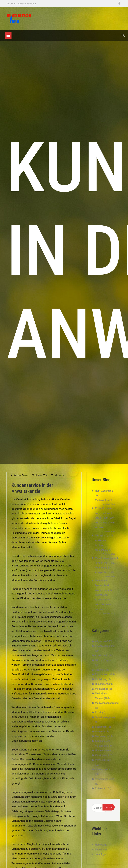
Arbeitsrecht (102, 659)
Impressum (101, 853)
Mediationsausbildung (107, 706)
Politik (98, 716)
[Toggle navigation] (8, 36)
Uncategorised (103, 754)
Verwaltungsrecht (104, 782)
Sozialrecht (101, 730)
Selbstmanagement (106, 720)
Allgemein (59, 475)
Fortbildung (101, 682)
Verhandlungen (103, 763)
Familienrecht (102, 678)
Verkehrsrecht (103, 773)
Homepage (101, 848)
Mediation (100, 692)
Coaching (100, 673)
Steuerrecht (101, 739)
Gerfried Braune (21, 475)
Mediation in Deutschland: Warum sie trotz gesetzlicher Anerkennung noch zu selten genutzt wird (104, 595)
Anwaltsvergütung (105, 649)
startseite (100, 735)
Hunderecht (101, 687)
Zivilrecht (100, 792)
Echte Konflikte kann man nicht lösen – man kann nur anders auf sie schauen (105, 518)
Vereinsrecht (102, 758)
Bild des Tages (103, 663)
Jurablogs (100, 857)
